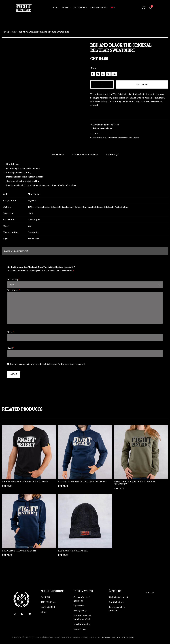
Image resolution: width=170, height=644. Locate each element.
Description (57, 155)
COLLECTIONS (79, 8)
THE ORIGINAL (48, 602)
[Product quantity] (102, 84)
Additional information (85, 155)
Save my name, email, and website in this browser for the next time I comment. (47, 364)
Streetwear (112, 138)
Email (11, 348)
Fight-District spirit (118, 597)
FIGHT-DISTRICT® (98, 8)
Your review (14, 290)
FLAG (44, 612)
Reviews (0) (113, 155)
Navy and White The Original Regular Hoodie (82, 482)
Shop (14, 32)
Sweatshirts (123, 138)
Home (7, 32)
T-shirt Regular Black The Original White (25, 482)
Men (105, 138)
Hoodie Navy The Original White (19, 551)
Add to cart (142, 84)
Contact (150, 593)
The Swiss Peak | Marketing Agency (117, 637)
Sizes (93, 68)
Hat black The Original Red (73, 551)
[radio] (93, 74)
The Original (134, 138)
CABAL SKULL (48, 607)
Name (11, 332)
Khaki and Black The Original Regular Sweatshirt (135, 483)
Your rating (13, 280)
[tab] (57, 155)
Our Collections (117, 602)
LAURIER (45, 597)
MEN (55, 8)
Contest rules (80, 629)
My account (79, 606)
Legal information (82, 624)
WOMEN (65, 8)
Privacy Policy (80, 611)
